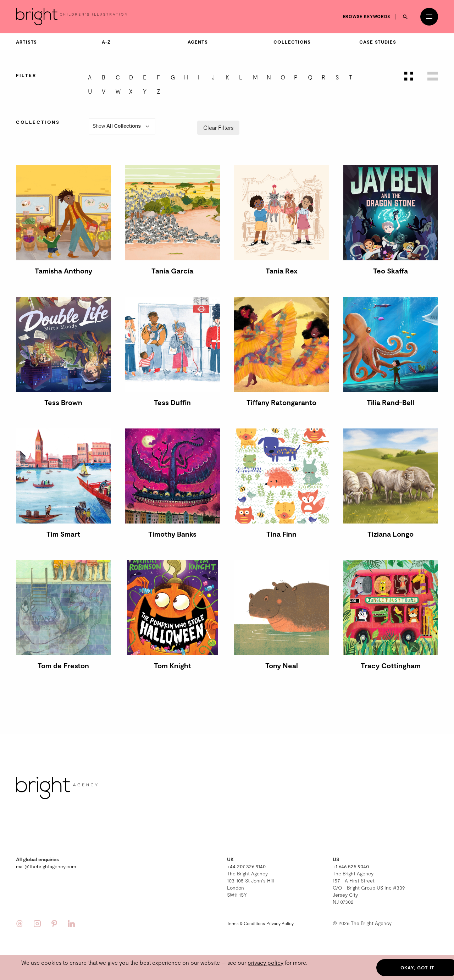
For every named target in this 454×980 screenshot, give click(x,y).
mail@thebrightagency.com (46, 866)
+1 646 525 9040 (351, 866)
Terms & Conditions (246, 923)
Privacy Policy (280, 923)
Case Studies (378, 42)
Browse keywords (367, 16)
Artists (26, 42)
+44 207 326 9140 (246, 866)
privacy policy (265, 962)
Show (122, 126)
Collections (292, 42)
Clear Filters (218, 128)
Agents (198, 42)
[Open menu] (429, 17)
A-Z (106, 42)
